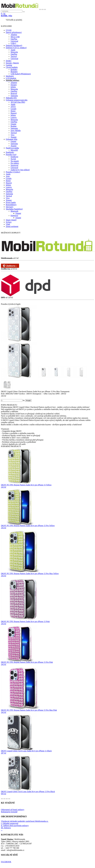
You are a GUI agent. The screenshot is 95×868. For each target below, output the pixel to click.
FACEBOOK (6, 862)
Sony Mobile (16, 130)
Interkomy (10, 76)
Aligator (14, 83)
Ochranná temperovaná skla (17, 100)
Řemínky (14, 72)
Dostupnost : (38, 394)
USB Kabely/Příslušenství (21, 74)
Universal (14, 41)
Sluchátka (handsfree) (14, 209)
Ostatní (13, 124)
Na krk (13, 159)
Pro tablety (15, 163)
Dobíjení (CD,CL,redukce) (16, 48)
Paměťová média (12, 148)
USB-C (13, 43)
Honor (13, 111)
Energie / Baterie (12, 63)
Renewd (14, 93)
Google (13, 109)
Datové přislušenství (14, 32)
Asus (8, 176)
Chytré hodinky (12, 67)
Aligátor (14, 35)
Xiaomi (14, 137)
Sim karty (10, 207)
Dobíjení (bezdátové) (14, 45)
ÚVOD (9, 30)
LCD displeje (11, 78)
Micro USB (15, 37)
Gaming (9, 65)
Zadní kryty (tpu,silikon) (20, 170)
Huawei (14, 113)
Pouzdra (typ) (11, 154)
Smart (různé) (11, 220)
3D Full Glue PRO (18, 102)
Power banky (11, 202)
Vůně (8, 224)
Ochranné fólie (12, 139)
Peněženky (10, 152)
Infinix (13, 87)
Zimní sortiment (12, 226)
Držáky (9, 61)
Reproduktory (11, 205)
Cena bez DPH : (54, 394)
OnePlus (14, 39)
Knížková (14, 157)
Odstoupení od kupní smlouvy (13, 810)
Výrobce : (22, 394)
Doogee (14, 85)
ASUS (13, 107)
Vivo (12, 135)
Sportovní (14, 165)
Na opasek (15, 161)
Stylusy (9, 222)
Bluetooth (14, 211)
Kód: (3, 394)
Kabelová (14, 216)
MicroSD (14, 150)
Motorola (14, 52)
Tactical (14, 56)
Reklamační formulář (9, 812)
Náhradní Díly (11, 98)
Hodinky (14, 69)
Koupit (28, 400)
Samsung (14, 96)
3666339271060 (12, 394)
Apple (13, 50)
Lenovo (14, 117)
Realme (14, 126)
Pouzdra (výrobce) (13, 172)
